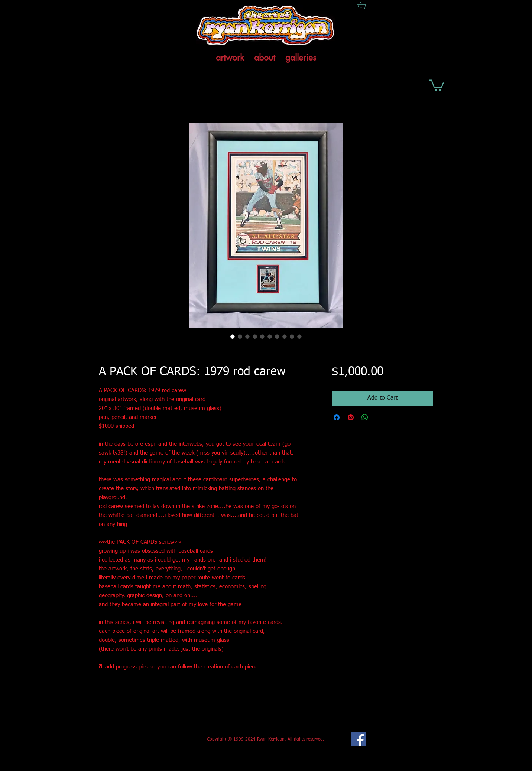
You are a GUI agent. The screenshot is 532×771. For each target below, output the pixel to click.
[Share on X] (379, 417)
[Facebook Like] (154, 739)
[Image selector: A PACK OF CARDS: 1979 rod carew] (233, 336)
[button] (437, 85)
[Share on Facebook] (337, 417)
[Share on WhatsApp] (365, 417)
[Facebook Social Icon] (359, 739)
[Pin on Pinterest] (351, 417)
